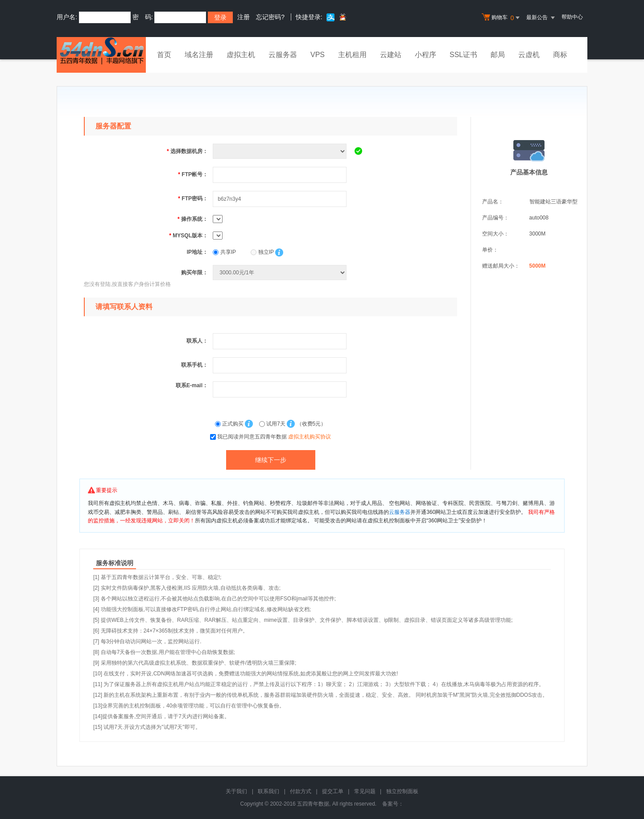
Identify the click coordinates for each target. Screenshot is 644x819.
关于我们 (236, 791)
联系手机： (194, 365)
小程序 (425, 55)
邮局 (498, 55)
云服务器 (283, 55)
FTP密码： (193, 199)
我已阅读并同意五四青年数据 (274, 437)
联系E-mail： (192, 385)
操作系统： (193, 219)
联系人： (197, 341)
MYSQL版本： (188, 236)
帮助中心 (572, 17)
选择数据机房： (187, 151)
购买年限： (194, 273)
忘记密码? (270, 17)
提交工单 (333, 791)
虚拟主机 (241, 55)
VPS (318, 55)
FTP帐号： (193, 174)
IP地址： (197, 252)
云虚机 (529, 55)
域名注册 (199, 55)
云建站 (391, 55)
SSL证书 (463, 55)
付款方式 (301, 791)
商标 (560, 55)
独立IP (262, 252)
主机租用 (352, 55)
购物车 (502, 18)
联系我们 (268, 791)
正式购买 (230, 424)
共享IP (224, 252)
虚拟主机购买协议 (310, 437)
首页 (164, 55)
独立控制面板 (402, 791)
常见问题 (365, 791)
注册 (244, 17)
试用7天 (273, 424)
